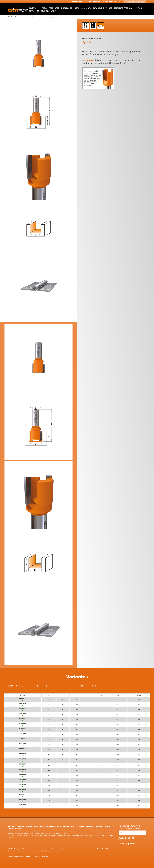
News (77, 8)
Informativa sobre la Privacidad (19, 856)
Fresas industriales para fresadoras (28, 17)
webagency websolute (128, 844)
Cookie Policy (36, 856)
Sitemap (45, 856)
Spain (82, 2)
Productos (54, 8)
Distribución (67, 8)
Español (97, 2)
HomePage (33, 8)
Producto (20, 686)
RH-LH (94, 686)
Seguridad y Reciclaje (124, 8)
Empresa (43, 8)
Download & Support (102, 8)
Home (10, 17)
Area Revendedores (112, 2)
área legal (86, 8)
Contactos (34, 11)
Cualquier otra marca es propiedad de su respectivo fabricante (30, 851)
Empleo (139, 8)
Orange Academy (49, 11)
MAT (81, 686)
